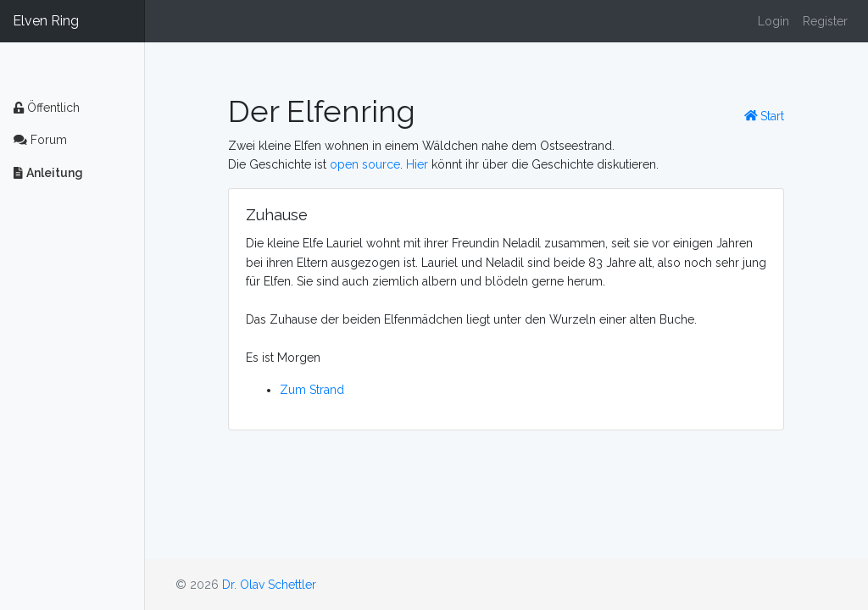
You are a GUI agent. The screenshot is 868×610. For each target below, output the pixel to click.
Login (773, 21)
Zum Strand (312, 390)
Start (765, 116)
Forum (40, 140)
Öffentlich (47, 108)
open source (365, 164)
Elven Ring (46, 21)
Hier (417, 164)
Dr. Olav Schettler (269, 585)
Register (825, 21)
